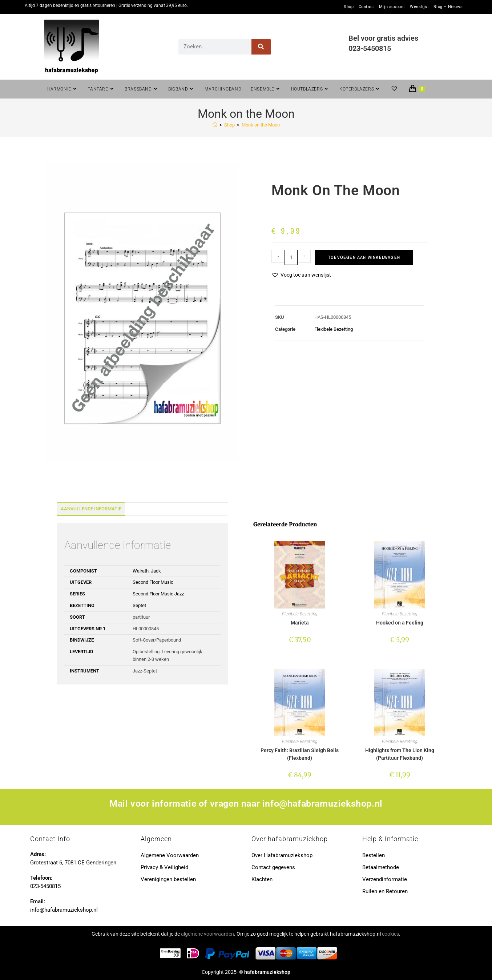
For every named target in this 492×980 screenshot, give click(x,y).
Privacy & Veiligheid (164, 867)
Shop (349, 7)
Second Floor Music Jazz (158, 594)
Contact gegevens (273, 867)
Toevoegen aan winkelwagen (364, 257)
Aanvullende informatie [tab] (91, 509)
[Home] (215, 125)
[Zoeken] (261, 47)
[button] (301, 275)
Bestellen (374, 855)
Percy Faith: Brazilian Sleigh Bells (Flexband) (300, 754)
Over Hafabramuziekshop (282, 855)
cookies (390, 934)
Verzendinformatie (385, 879)
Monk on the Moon (261, 125)
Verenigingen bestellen (168, 879)
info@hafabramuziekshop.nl (322, 804)
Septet (139, 605)
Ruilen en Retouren (385, 891)
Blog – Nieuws (448, 7)
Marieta (300, 623)
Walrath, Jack (147, 571)
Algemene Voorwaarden (170, 855)
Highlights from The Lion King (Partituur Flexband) (400, 754)
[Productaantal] (291, 257)
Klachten (262, 879)
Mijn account (392, 7)
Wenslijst (419, 7)
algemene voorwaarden (207, 934)
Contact (366, 7)
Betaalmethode (381, 867)
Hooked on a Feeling (400, 623)
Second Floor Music (153, 582)
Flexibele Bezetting (334, 329)
